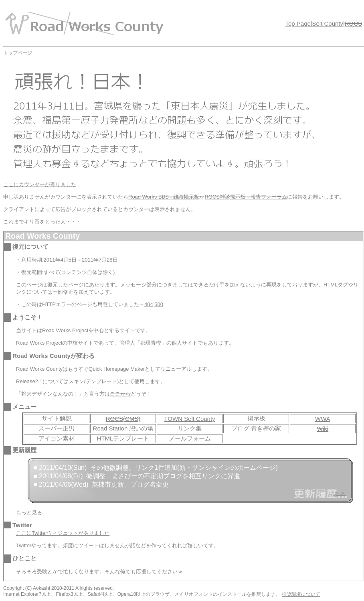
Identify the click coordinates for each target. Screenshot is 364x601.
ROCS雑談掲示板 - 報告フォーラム (246, 197)
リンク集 (190, 428)
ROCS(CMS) (123, 419)
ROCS (353, 23)
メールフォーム (190, 438)
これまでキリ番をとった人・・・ (42, 222)
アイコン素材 (57, 438)
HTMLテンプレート (123, 438)
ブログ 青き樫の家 (256, 428)
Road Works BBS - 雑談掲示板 (164, 197)
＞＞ (340, 493)
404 (149, 304)
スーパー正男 (57, 428)
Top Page (298, 23)
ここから (120, 394)
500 (159, 304)
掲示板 (256, 418)
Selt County (328, 23)
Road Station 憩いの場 (123, 428)
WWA (323, 419)
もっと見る (29, 513)
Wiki (323, 429)
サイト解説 (57, 418)
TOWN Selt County (189, 419)
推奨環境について (301, 594)
